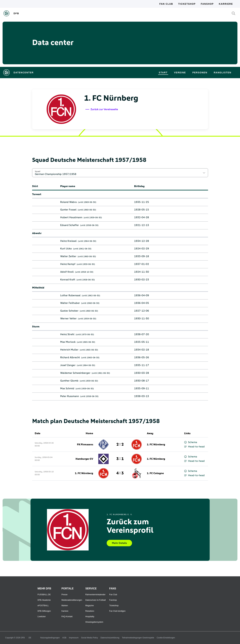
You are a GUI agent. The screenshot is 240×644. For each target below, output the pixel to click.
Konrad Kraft (68, 280)
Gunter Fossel (68, 210)
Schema (191, 442)
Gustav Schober (69, 311)
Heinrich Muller (69, 350)
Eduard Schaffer (70, 225)
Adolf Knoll (67, 272)
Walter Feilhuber (70, 303)
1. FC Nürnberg (156, 445)
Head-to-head (194, 447)
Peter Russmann (70, 396)
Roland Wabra (68, 202)
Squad (38, 171)
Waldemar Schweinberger (75, 373)
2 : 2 (120, 445)
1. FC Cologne (155, 473)
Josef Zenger (68, 365)
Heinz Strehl (67, 334)
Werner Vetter (68, 319)
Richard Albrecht (70, 357)
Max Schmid (67, 388)
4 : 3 (120, 473)
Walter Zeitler (68, 256)
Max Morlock (68, 342)
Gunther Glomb (69, 381)
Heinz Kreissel (68, 241)
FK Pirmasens (85, 445)
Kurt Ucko (66, 249)
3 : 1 (120, 459)
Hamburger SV (84, 459)
